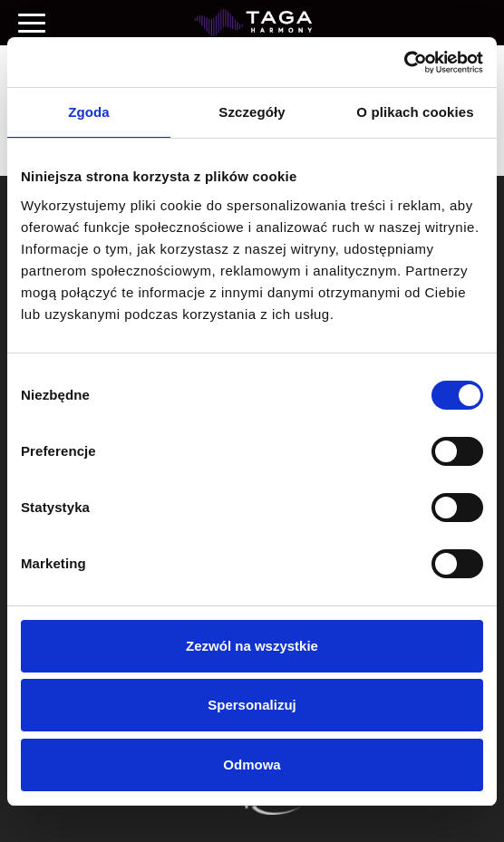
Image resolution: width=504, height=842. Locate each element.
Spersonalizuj (252, 705)
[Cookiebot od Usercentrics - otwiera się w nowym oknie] (404, 63)
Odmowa (252, 765)
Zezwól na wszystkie (252, 646)
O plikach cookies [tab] (415, 112)
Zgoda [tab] (89, 112)
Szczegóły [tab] (252, 112)
